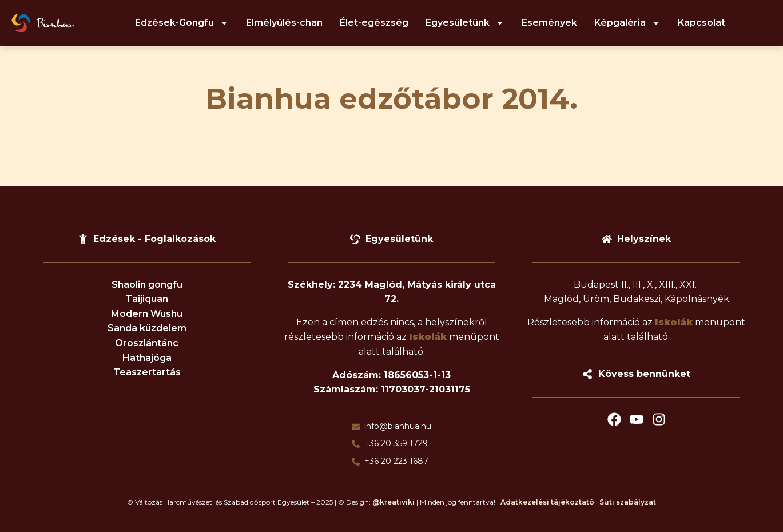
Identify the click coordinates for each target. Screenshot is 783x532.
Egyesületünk (465, 23)
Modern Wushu (147, 314)
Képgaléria (627, 23)
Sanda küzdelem (147, 328)
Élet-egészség (374, 23)
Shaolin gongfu (147, 285)
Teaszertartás (147, 372)
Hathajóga (147, 358)
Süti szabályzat (628, 502)
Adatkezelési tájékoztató (547, 502)
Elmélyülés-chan (284, 23)
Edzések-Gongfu (182, 23)
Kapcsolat (701, 23)
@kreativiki (394, 502)
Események (549, 23)
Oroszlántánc (147, 343)
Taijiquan (147, 299)
